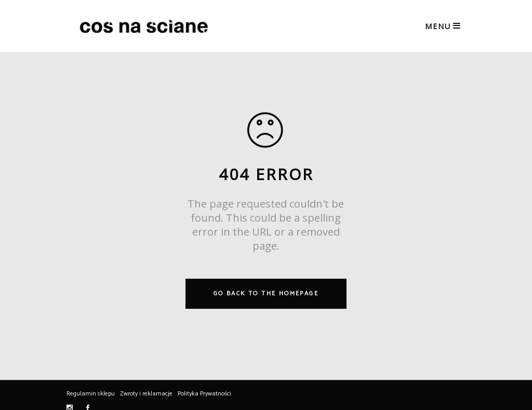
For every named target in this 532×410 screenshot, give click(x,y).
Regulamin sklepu (91, 394)
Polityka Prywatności (204, 394)
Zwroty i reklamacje (146, 394)
